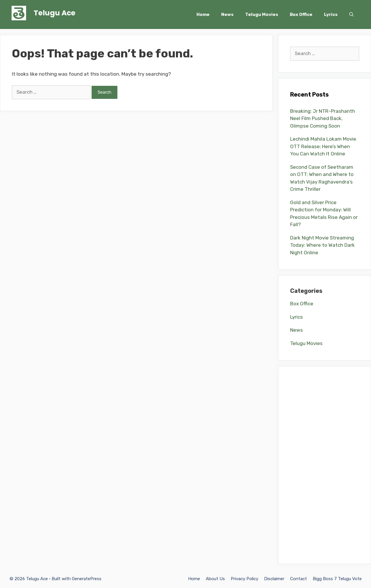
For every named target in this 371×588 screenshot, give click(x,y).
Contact (299, 579)
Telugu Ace (54, 13)
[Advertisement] (325, 465)
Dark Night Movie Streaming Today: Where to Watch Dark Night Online (322, 245)
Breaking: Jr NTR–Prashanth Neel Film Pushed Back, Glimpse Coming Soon (323, 118)
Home (203, 14)
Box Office (301, 14)
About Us (215, 579)
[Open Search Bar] (351, 14)
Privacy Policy (244, 579)
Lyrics (331, 14)
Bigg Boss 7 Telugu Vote (337, 579)
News (227, 14)
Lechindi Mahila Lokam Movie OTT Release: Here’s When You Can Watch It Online (323, 146)
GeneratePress (87, 579)
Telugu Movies (262, 14)
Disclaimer (274, 579)
